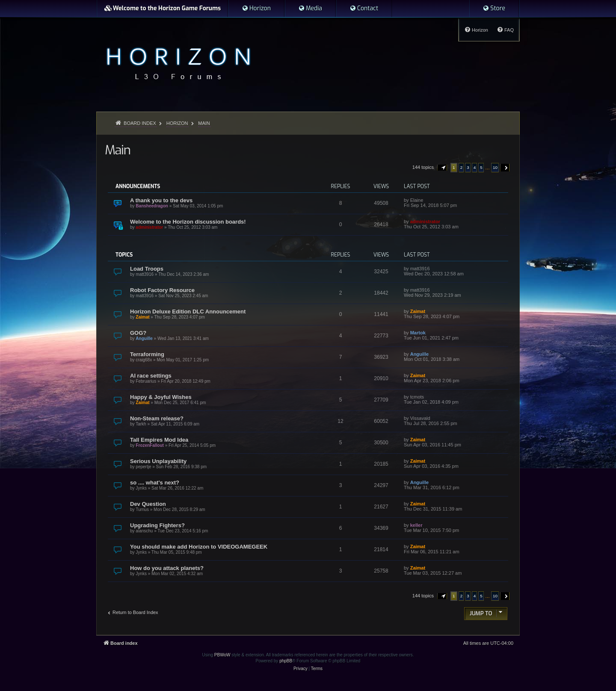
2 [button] (462, 167)
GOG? (138, 333)
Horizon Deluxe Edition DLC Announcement (188, 312)
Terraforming (147, 354)
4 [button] (475, 167)
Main (118, 150)
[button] (442, 168)
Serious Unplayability (158, 461)
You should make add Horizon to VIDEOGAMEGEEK (199, 547)
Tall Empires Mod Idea (159, 440)
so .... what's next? (155, 483)
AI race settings (151, 376)
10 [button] (495, 167)
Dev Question (148, 504)
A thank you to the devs (161, 200)
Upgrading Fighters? (157, 525)
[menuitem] (256, 9)
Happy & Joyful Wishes (161, 397)
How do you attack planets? (167, 568)
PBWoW (222, 655)
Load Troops (147, 269)
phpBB (286, 661)
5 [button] (481, 167)
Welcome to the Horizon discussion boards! (188, 222)
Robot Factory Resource (162, 290)
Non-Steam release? (157, 418)
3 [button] (468, 167)
